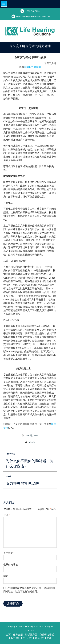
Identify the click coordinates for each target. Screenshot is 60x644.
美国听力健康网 (32, 67)
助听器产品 (31, 635)
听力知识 (16, 638)
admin (32, 442)
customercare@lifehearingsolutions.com (33, 16)
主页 (8, 635)
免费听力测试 (47, 635)
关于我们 (28, 638)
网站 (6, 576)
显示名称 (9, 553)
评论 (6, 515)
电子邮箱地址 (11, 564)
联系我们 (40, 638)
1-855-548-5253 (32, 11)
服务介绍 (18, 635)
